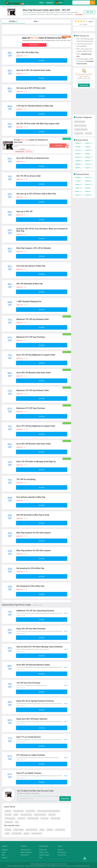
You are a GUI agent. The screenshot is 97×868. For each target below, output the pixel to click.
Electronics (88, 133)
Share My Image (55, 818)
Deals (59, 3)
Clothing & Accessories (81, 129)
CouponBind (40, 866)
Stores (41, 3)
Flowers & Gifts (79, 133)
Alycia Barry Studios (26, 815)
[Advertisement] (36, 30)
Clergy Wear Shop (18, 811)
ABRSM (42, 830)
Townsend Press (17, 834)
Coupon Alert (43, 850)
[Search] (92, 3)
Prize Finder (52, 815)
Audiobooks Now (60, 830)
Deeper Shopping (18, 830)
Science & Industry (80, 122)
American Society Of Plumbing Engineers (49, 811)
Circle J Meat (45, 818)
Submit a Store (44, 852)
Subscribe (65, 799)
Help (41, 858)
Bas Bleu (26, 834)
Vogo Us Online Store (40, 815)
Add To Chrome (34, 45)
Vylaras (16, 815)
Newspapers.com (37, 834)
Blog (3, 855)
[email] (44, 799)
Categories (50, 3)
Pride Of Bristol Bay (33, 818)
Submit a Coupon (44, 855)
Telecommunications (80, 126)
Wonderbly (8, 830)
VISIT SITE (89, 12)
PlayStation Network (32, 830)
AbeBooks (50, 830)
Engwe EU (8, 811)
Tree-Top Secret (30, 811)
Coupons (5, 858)
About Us (60, 850)
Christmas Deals (25, 850)
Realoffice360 (9, 822)
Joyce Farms (21, 818)
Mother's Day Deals (26, 852)
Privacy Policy (62, 852)
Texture (7, 834)
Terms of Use (62, 855)
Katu (17, 822)
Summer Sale (24, 855)
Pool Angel (8, 815)
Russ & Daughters (10, 818)
